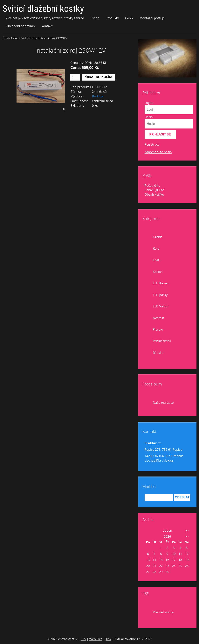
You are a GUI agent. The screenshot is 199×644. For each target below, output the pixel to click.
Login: (149, 103)
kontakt (47, 26)
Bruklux (97, 96)
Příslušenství (28, 38)
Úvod (6, 38)
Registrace (152, 144)
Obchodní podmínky (20, 26)
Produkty (112, 18)
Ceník (129, 18)
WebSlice (96, 639)
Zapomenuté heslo (158, 152)
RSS (83, 639)
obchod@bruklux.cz (159, 460)
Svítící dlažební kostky (43, 9)
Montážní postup (152, 18)
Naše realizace (163, 403)
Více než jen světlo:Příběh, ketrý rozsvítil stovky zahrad (45, 18)
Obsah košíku (154, 194)
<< (148, 530)
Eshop (95, 18)
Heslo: (149, 117)
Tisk (108, 639)
